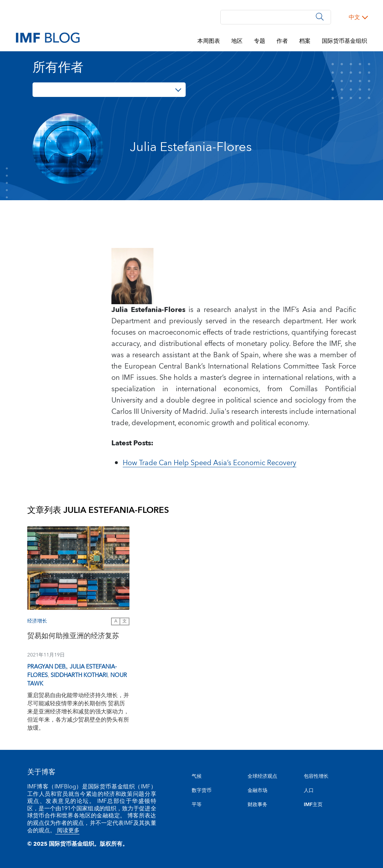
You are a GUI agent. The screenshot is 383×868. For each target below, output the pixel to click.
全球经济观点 (262, 776)
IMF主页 (313, 805)
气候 (197, 776)
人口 (309, 791)
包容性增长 (316, 776)
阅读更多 (68, 831)
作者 (282, 41)
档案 (305, 41)
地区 (237, 41)
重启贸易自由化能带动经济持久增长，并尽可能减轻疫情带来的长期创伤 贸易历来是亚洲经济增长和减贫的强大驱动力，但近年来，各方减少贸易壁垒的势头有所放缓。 (78, 712)
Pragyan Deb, (47, 667)
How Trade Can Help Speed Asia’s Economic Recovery (210, 463)
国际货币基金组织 (344, 41)
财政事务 (257, 805)
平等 (197, 805)
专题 (260, 41)
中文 (354, 17)
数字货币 (202, 791)
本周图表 (209, 41)
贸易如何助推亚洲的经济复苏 (73, 637)
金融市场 (257, 791)
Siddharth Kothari (79, 675)
